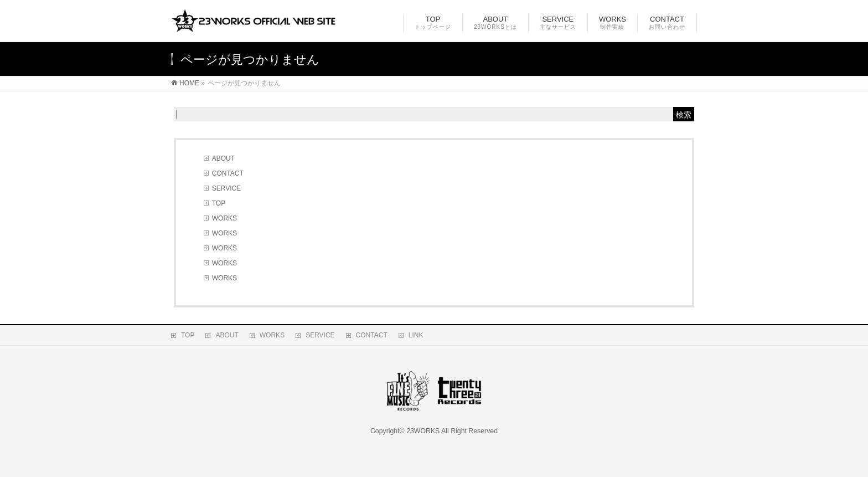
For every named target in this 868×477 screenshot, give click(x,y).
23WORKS (423, 431)
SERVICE (226, 188)
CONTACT (228, 173)
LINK (416, 335)
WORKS (224, 218)
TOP (219, 203)
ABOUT (223, 158)
